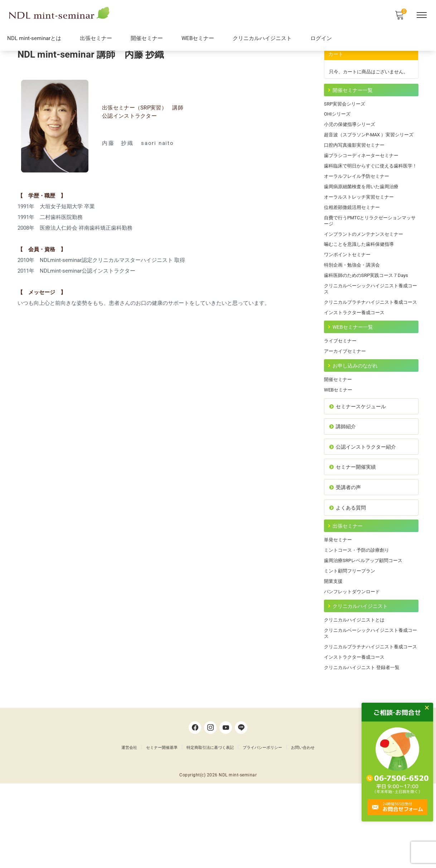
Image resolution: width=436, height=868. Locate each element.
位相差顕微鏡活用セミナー (354, 242)
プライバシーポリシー (262, 831)
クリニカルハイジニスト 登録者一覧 (365, 749)
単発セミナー (339, 605)
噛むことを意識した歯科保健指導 (362, 281)
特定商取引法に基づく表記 (210, 831)
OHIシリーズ (338, 129)
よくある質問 (349, 570)
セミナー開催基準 (162, 831)
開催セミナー (147, 39)
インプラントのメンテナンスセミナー (367, 270)
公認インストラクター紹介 (365, 505)
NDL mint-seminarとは (34, 39)
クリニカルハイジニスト (262, 39)
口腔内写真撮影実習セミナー (357, 169)
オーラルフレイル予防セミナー (359, 209)
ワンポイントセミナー (349, 292)
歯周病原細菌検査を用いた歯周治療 (364, 220)
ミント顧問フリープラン (352, 639)
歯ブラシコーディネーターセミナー (364, 180)
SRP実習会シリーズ (346, 118)
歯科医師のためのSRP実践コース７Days (369, 314)
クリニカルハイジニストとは (357, 692)
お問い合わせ (303, 831)
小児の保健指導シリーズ (352, 140)
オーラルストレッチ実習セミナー (362, 231)
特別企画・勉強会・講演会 (354, 303)
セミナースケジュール (360, 462)
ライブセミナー (341, 391)
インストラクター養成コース (357, 361)
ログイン (321, 39)
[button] (430, 708)
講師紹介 (343, 484)
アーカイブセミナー (347, 403)
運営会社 (129, 831)
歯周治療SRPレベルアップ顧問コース (366, 628)
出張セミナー (96, 39)
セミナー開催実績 (354, 527)
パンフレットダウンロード (354, 661)
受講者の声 (346, 548)
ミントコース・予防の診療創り (359, 617)
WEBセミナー (198, 39)
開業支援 (334, 650)
